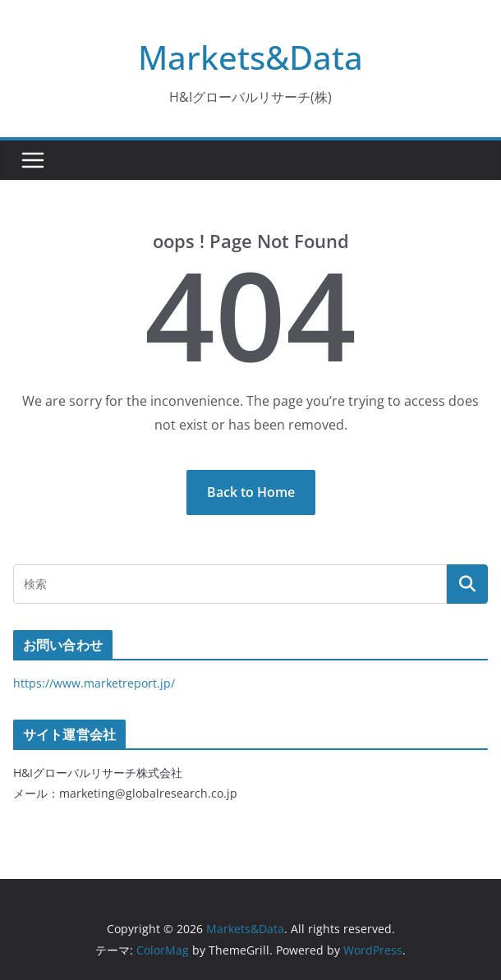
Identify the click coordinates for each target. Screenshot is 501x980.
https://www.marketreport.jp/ (94, 683)
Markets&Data (250, 57)
